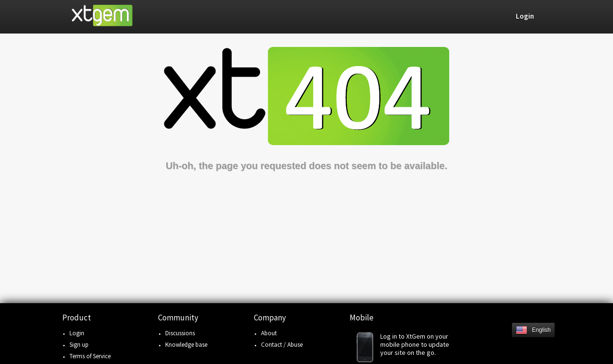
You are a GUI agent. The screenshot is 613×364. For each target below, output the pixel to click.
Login (77, 333)
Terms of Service (90, 356)
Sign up (79, 345)
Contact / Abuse (282, 345)
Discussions (180, 333)
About (269, 333)
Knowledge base (186, 345)
